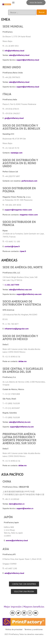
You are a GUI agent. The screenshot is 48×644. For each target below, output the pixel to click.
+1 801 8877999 (12, 285)
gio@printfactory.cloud (14, 118)
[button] (13, 3)
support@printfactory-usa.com (29, 294)
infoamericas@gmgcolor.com (17, 329)
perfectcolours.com (29, 181)
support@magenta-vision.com (18, 210)
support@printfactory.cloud (28, 60)
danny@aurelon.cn (17, 504)
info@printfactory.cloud (14, 51)
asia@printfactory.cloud (14, 573)
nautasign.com (17, 153)
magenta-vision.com (29, 215)
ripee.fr (23, 251)
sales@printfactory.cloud (19, 55)
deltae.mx (23, 361)
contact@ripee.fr (12, 246)
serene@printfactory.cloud (17, 540)
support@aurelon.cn (25, 508)
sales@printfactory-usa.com (20, 290)
